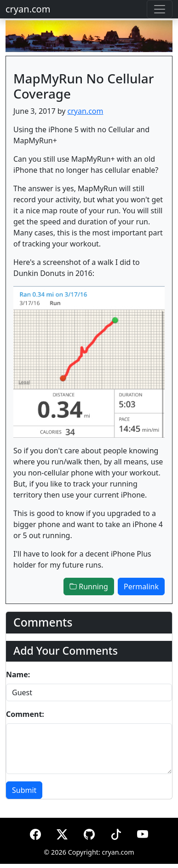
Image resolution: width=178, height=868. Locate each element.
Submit (24, 790)
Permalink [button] (141, 586)
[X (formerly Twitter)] (62, 833)
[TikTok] (116, 833)
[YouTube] (143, 833)
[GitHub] (89, 833)
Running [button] (89, 586)
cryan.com (28, 9)
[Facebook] (35, 833)
